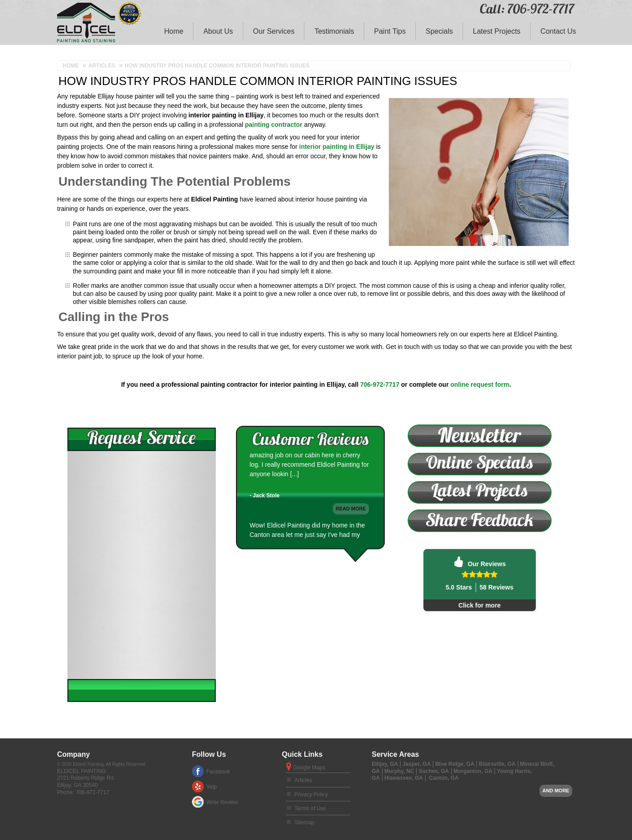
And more (556, 791)
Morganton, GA (473, 771)
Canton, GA (444, 778)
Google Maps (309, 768)
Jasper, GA (416, 764)
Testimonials (334, 31)
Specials (439, 31)
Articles (303, 780)
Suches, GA (434, 771)
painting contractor (274, 125)
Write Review (222, 802)
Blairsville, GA (497, 764)
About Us (218, 31)
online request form (480, 384)
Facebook (218, 772)
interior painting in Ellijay (337, 147)
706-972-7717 (380, 384)
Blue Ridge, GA (455, 764)
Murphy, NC (399, 771)
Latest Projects (497, 31)
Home (174, 31)
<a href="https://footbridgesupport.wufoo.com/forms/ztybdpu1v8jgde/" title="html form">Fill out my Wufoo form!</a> (142, 565)
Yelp (211, 787)
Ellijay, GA (385, 764)
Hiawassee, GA (404, 778)
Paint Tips (390, 31)
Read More (351, 530)
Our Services (274, 31)
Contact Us (558, 31)
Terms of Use (310, 809)
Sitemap (304, 822)
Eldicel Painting (82, 771)
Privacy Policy (311, 795)
